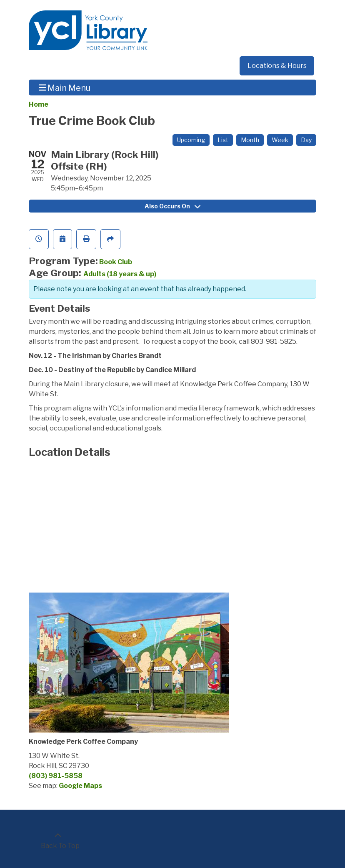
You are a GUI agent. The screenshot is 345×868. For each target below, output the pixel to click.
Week (280, 140)
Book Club (116, 262)
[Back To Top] (58, 841)
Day (306, 140)
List (223, 140)
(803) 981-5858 (56, 776)
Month (250, 140)
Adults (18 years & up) (120, 274)
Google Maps (80, 786)
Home (39, 104)
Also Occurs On (172, 206)
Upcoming (191, 140)
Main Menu (65, 88)
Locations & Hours (277, 66)
